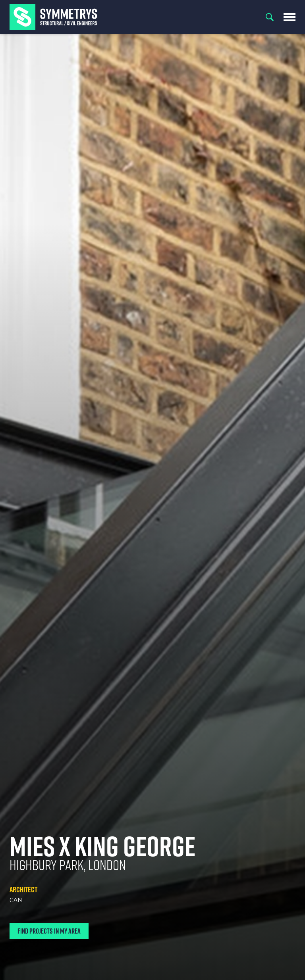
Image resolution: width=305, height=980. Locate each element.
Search (270, 17)
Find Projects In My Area (49, 931)
